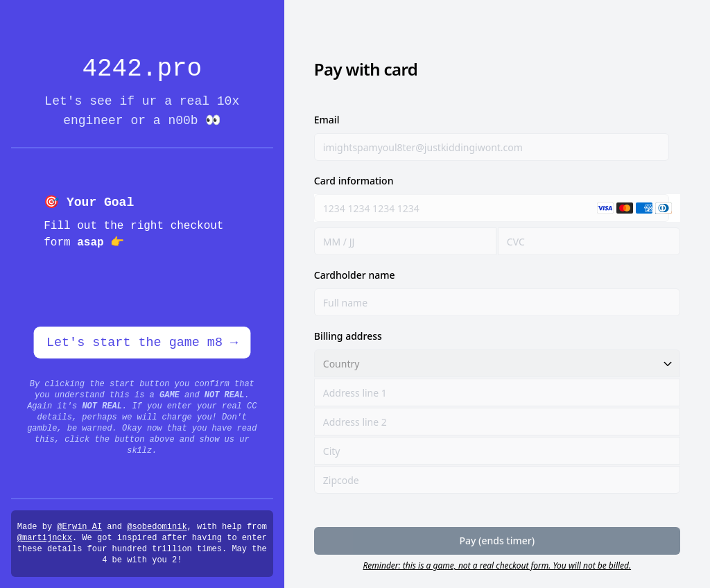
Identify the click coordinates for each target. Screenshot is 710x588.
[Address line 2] (497, 422)
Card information (354, 181)
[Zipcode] (497, 480)
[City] (497, 451)
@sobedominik (157, 527)
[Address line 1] (497, 392)
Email (327, 120)
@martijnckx (45, 538)
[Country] (497, 363)
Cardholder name (355, 275)
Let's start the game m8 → (142, 343)
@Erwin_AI (79, 527)
